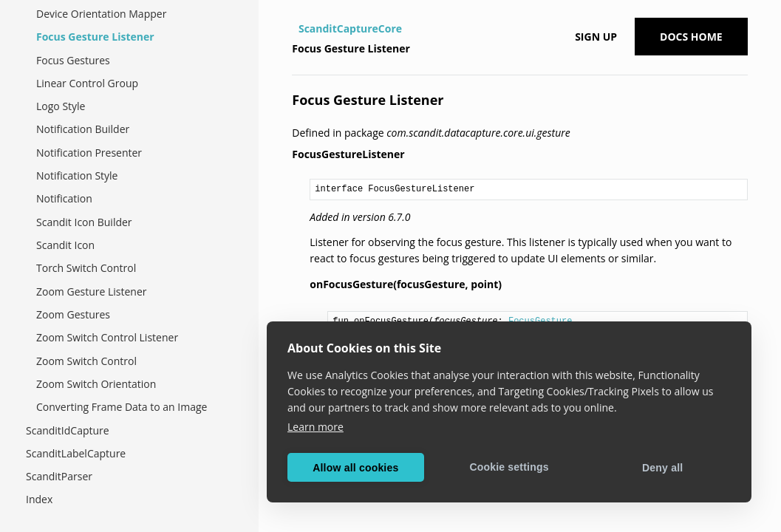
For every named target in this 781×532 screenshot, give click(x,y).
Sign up (596, 37)
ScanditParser (59, 476)
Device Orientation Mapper (101, 14)
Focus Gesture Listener (95, 37)
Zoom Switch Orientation (96, 384)
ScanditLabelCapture (76, 453)
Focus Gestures (73, 60)
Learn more (316, 427)
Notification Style (77, 175)
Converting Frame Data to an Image (122, 407)
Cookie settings (509, 467)
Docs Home (691, 37)
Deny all (662, 468)
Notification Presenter (89, 153)
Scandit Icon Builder (84, 222)
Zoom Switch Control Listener (107, 337)
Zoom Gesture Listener (92, 291)
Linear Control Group (87, 83)
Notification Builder (83, 129)
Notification (64, 198)
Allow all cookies (355, 468)
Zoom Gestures (73, 314)
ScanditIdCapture (68, 430)
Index (39, 499)
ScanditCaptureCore (350, 28)
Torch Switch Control (86, 268)
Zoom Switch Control (86, 361)
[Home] (294, 29)
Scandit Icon (65, 245)
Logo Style (61, 106)
